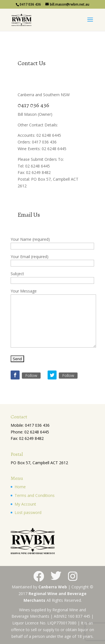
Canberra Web (53, 587)
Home (20, 487)
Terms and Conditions (35, 495)
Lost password (28, 512)
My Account (25, 504)
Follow (31, 375)
